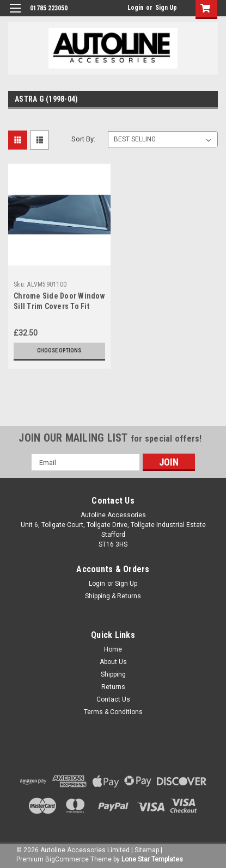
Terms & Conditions (113, 712)
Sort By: (83, 139)
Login (135, 8)
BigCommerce (67, 859)
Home (113, 649)
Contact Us (113, 699)
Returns (113, 687)
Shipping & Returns (113, 596)
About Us (113, 662)
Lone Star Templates (152, 859)
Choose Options (59, 351)
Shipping (113, 674)
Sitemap (147, 850)
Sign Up (166, 8)
